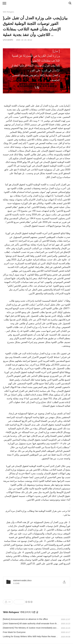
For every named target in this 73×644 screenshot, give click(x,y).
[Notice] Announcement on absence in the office (25, 619)
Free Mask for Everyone (14, 632)
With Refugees (11, 612)
